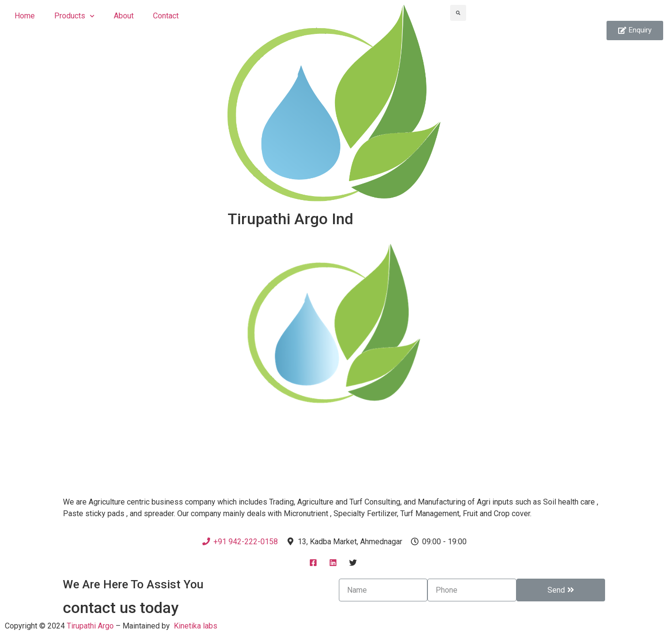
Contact (166, 16)
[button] (635, 31)
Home (25, 16)
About (124, 16)
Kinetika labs (196, 626)
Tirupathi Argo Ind (290, 219)
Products (74, 16)
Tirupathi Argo (90, 626)
